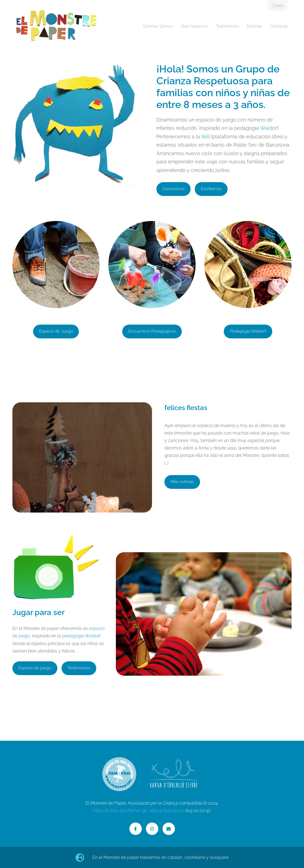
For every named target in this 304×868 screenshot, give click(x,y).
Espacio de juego (35, 668)
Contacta (279, 26)
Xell (206, 137)
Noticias (254, 26)
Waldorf (269, 128)
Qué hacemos (194, 26)
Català (278, 5)
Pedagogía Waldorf (248, 331)
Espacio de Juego (56, 331)
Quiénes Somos (158, 26)
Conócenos (173, 189)
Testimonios (227, 26)
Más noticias (182, 482)
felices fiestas (186, 408)
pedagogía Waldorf (81, 636)
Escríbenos (211, 189)
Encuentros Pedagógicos (152, 331)
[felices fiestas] (82, 497)
